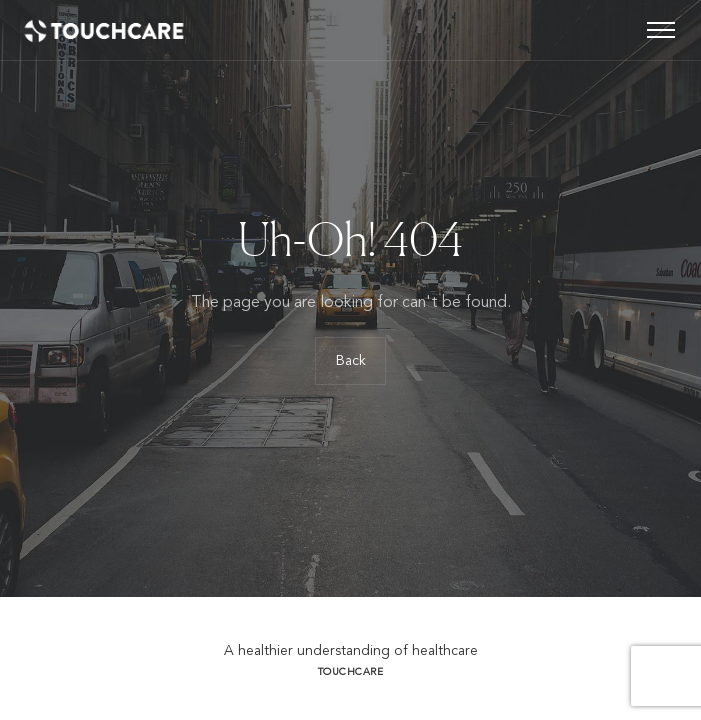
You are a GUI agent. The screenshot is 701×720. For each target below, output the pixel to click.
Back (351, 361)
